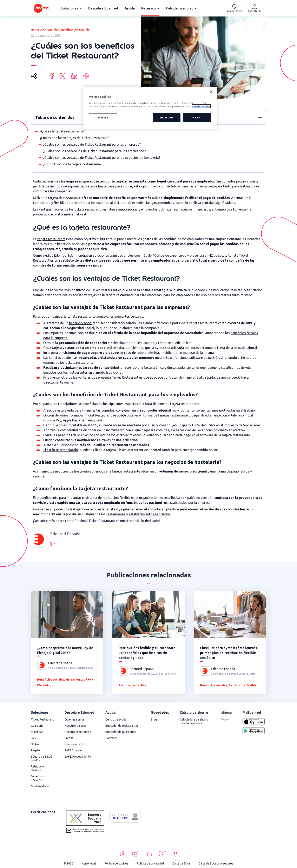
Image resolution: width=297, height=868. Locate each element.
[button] (260, 117)
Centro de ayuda (116, 719)
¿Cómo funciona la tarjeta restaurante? (72, 164)
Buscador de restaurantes (122, 726)
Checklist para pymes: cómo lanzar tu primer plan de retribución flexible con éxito (230, 653)
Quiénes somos (75, 719)
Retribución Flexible (38, 768)
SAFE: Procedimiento (78, 757)
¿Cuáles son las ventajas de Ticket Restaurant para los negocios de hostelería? (102, 158)
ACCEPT (197, 118)
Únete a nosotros (76, 744)
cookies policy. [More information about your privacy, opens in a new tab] (201, 106)
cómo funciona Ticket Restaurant (90, 521)
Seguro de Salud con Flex (41, 758)
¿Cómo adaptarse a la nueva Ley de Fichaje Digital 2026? (65, 650)
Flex (34, 738)
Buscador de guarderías (121, 732)
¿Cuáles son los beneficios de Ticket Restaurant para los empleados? (94, 151)
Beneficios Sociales (38, 778)
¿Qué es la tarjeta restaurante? (62, 131)
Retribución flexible (75, 30)
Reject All (166, 118)
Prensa (69, 738)
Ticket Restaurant (42, 719)
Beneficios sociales (45, 30)
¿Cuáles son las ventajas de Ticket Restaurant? (75, 138)
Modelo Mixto (40, 786)
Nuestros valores (75, 726)
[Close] (211, 92)
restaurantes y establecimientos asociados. (139, 514)
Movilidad (37, 732)
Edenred (60, 255)
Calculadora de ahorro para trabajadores (194, 721)
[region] (150, 108)
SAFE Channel (74, 750)
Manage (103, 118)
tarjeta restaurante (51, 239)
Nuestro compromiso (78, 732)
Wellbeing (44, 685)
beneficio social (81, 323)
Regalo (35, 750)
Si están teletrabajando (61, 450)
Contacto (111, 738)
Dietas (35, 744)
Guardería (37, 726)
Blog (154, 719)
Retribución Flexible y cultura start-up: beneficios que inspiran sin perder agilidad (147, 653)
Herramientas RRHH (80, 680)
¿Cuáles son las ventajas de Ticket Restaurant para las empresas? (92, 144)
